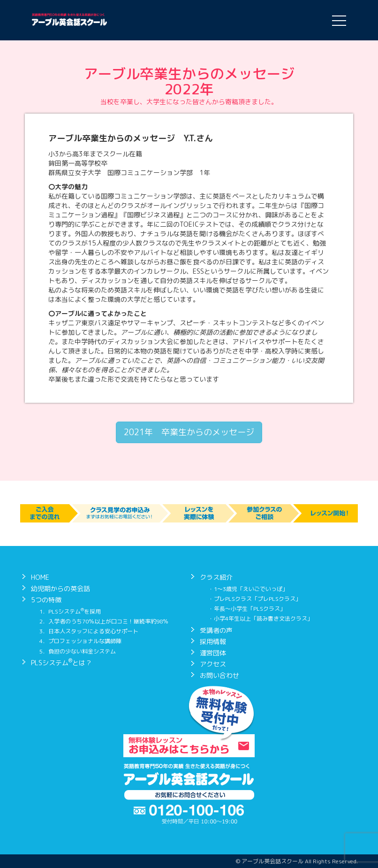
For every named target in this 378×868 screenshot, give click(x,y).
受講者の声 (216, 630)
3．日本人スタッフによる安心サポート (89, 631)
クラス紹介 (216, 577)
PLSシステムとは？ (61, 663)
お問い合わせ (219, 675)
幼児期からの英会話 (60, 588)
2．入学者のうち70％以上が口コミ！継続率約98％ (104, 621)
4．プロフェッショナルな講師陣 (80, 641)
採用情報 (213, 641)
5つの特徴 (46, 600)
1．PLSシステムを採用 (70, 611)
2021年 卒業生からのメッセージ (189, 432)
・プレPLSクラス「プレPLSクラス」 (255, 599)
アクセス (213, 664)
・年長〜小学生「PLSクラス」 (247, 609)
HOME (40, 577)
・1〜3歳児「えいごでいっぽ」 (248, 589)
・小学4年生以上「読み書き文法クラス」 (261, 618)
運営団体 (213, 653)
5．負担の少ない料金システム (78, 651)
